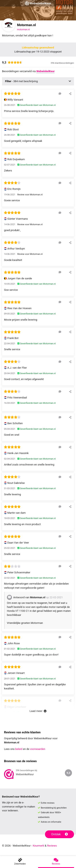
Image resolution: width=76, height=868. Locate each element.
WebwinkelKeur (45, 71)
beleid (19, 749)
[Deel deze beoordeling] (70, 94)
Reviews (52, 846)
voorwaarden (38, 749)
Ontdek (59, 834)
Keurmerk (39, 846)
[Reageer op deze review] (60, 94)
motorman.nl (23, 30)
